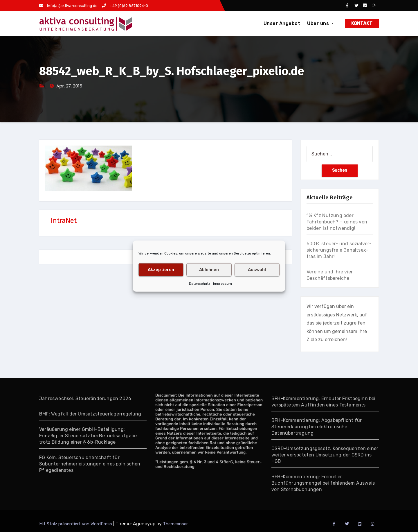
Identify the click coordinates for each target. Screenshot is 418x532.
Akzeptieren (161, 270)
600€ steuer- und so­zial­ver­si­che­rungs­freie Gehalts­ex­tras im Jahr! (339, 250)
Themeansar (175, 524)
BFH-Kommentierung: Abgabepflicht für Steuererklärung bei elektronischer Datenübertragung (317, 427)
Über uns (320, 23)
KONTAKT (362, 23)
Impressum (222, 283)
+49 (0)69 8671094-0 (125, 6)
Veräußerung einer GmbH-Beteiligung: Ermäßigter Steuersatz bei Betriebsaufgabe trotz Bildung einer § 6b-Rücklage (88, 436)
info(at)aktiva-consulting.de (68, 6)
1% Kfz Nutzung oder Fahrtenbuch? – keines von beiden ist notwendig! (337, 222)
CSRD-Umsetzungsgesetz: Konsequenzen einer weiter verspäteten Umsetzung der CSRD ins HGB (325, 455)
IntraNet (64, 221)
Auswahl (257, 270)
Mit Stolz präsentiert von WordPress (76, 524)
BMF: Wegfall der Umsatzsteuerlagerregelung (90, 414)
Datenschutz (200, 283)
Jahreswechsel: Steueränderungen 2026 (85, 398)
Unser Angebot (282, 23)
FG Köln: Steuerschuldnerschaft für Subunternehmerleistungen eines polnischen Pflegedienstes (90, 464)
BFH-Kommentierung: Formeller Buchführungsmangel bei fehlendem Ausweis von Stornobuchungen (323, 483)
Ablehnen (209, 270)
